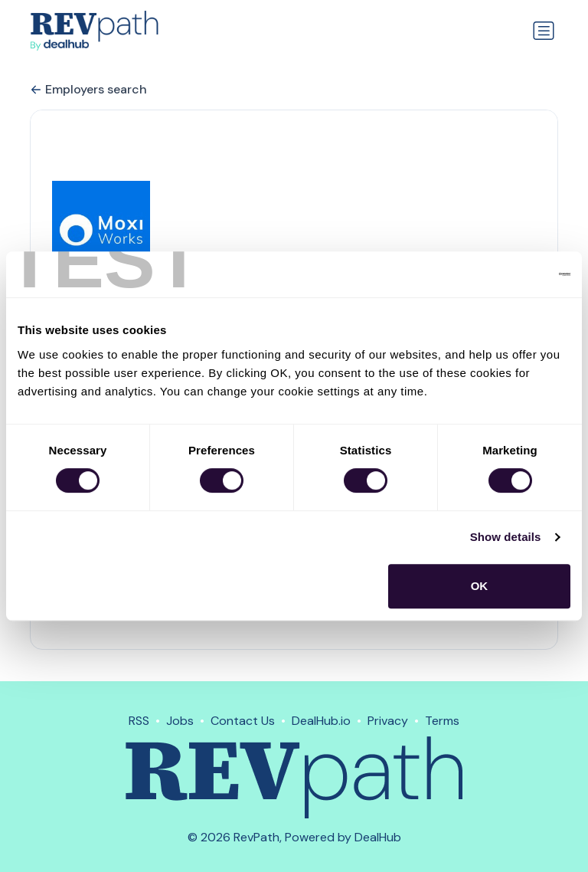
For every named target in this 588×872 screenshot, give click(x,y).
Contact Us (243, 721)
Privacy (388, 721)
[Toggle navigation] (544, 31)
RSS (139, 721)
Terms (442, 721)
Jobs (180, 721)
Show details (506, 537)
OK (480, 586)
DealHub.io (321, 721)
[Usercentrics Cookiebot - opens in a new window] (503, 274)
